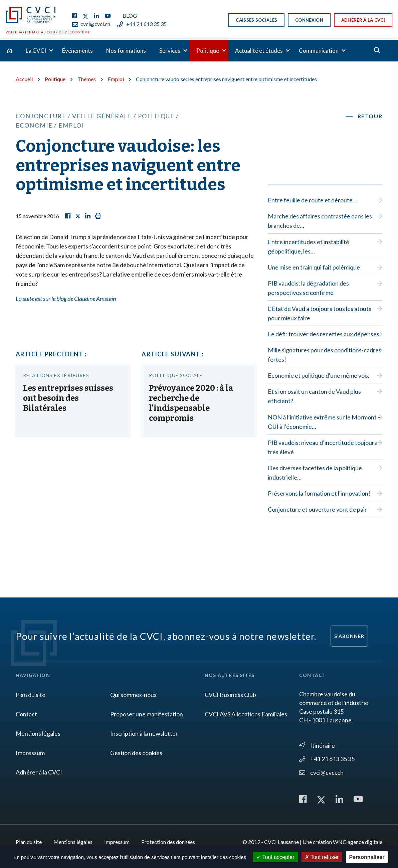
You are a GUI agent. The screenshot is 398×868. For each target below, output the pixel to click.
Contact (26, 714)
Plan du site (31, 695)
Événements (77, 51)
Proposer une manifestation (147, 714)
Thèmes (87, 79)
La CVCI (36, 51)
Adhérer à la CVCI (363, 20)
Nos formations (126, 51)
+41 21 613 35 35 (142, 24)
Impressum (30, 753)
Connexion (309, 20)
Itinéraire (317, 745)
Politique (208, 51)
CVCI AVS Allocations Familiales (246, 714)
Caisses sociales (256, 20)
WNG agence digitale (358, 842)
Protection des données (168, 842)
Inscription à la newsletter (144, 733)
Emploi (116, 79)
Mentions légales (38, 733)
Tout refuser (322, 857)
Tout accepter (275, 857)
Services (170, 51)
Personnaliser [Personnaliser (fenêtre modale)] (367, 857)
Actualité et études (259, 51)
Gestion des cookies (136, 753)
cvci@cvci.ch (91, 24)
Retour (370, 116)
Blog (130, 16)
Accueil (24, 79)
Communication (319, 51)
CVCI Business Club (230, 695)
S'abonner (349, 636)
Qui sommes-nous (133, 695)
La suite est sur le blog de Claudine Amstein (66, 299)
